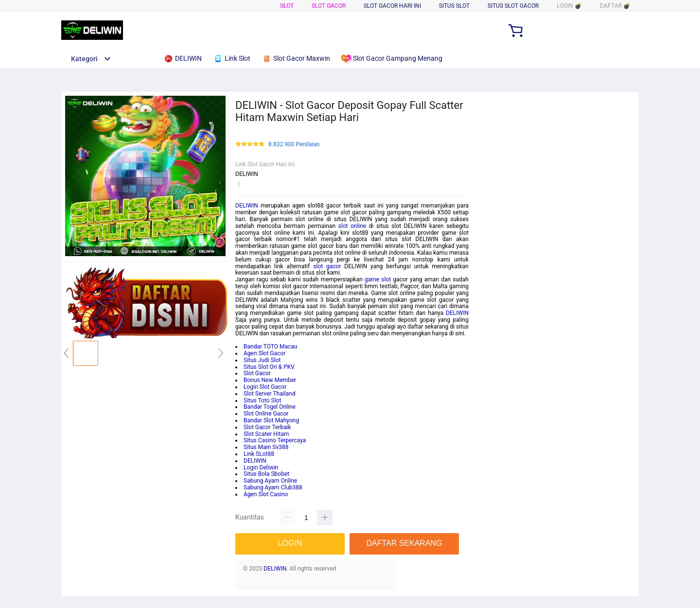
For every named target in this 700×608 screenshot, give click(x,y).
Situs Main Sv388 (266, 447)
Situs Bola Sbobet (266, 474)
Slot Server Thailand (269, 394)
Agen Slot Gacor (264, 353)
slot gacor (327, 266)
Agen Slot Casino (266, 494)
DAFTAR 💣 (615, 6)
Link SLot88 (259, 454)
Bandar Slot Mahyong (271, 420)
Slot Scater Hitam (266, 434)
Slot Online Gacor (266, 414)
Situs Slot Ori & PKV (269, 367)
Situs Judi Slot (262, 360)
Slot (287, 6)
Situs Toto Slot (262, 400)
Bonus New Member (270, 380)
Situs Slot (454, 6)
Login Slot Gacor (265, 387)
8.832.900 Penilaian (294, 145)
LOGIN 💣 (569, 6)
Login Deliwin (261, 468)
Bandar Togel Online (270, 407)
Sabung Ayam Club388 (273, 487)
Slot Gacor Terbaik (267, 427)
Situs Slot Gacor (513, 6)
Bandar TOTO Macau (270, 347)
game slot (378, 279)
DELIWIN (247, 206)
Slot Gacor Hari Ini (392, 6)
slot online (352, 226)
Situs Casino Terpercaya (275, 440)
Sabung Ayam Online (270, 481)
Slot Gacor (329, 6)
